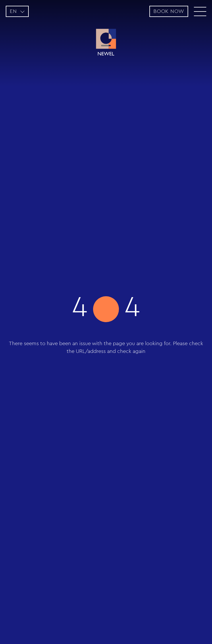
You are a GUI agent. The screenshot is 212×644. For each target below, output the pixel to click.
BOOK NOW (169, 11)
